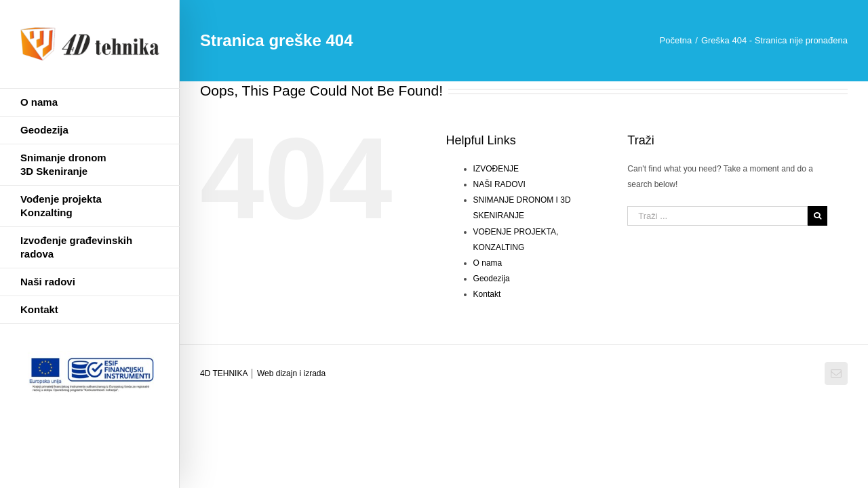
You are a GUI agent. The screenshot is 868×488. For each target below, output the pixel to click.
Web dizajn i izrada (291, 373)
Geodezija (492, 279)
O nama (488, 263)
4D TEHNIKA (225, 373)
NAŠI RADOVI (499, 184)
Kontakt (487, 294)
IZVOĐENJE (496, 169)
